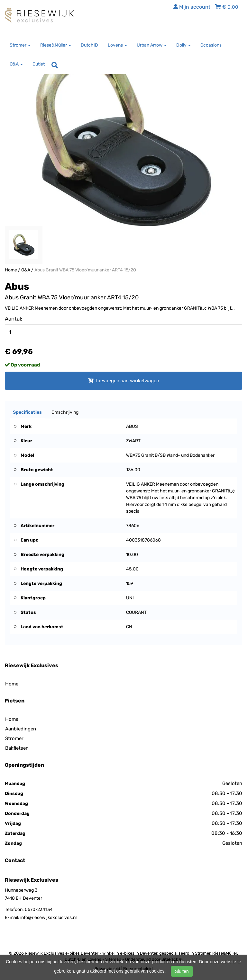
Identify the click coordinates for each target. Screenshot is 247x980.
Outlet (39, 64)
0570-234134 (39, 909)
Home (11, 270)
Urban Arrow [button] (152, 45)
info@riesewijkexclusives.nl (48, 918)
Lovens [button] (117, 45)
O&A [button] (16, 64)
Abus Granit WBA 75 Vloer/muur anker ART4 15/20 (85, 270)
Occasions (211, 45)
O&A (26, 270)
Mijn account (192, 7)
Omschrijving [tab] (65, 412)
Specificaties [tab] (27, 412)
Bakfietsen (17, 748)
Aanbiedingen (21, 729)
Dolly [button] (183, 45)
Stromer (14, 738)
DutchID (89, 45)
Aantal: (14, 319)
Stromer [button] (20, 45)
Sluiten (182, 971)
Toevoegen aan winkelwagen (124, 381)
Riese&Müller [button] (56, 45)
